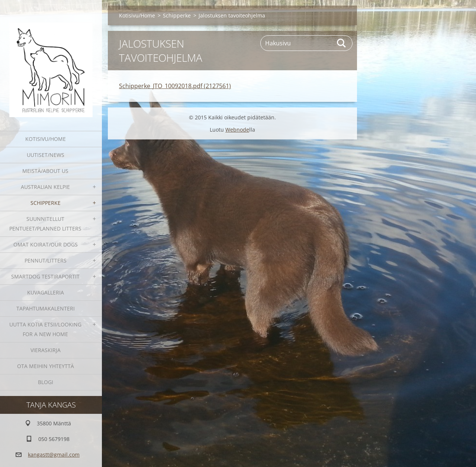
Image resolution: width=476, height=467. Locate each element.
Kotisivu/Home (46, 139)
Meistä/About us (45, 171)
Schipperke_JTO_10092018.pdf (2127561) (175, 86)
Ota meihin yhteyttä (46, 366)
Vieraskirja (46, 350)
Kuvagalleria (46, 292)
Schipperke (46, 203)
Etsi (342, 43)
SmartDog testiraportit (45, 276)
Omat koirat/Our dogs (46, 244)
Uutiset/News (46, 155)
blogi (46, 382)
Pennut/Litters (46, 260)
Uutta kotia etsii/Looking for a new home (45, 329)
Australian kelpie (45, 187)
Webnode (237, 130)
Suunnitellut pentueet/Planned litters (45, 224)
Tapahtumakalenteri (46, 308)
